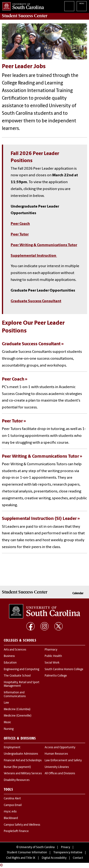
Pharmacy (51, 650)
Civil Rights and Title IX (21, 858)
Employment (12, 748)
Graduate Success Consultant (36, 301)
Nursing (9, 729)
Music (7, 722)
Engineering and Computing (21, 669)
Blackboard (11, 818)
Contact (78, 858)
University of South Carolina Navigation (82, 6)
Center (25, 16)
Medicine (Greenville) (18, 716)
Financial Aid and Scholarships (23, 761)
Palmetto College (56, 676)
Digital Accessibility (54, 858)
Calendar (78, 593)
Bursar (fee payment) (17, 767)
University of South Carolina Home (22, 5)
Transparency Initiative (68, 853)
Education (10, 663)
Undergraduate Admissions (21, 754)
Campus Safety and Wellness (22, 825)
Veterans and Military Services (23, 774)
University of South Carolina (37, 847)
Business (9, 656)
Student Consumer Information (27, 853)
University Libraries (57, 767)
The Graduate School (17, 676)
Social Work (52, 663)
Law (6, 703)
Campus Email (13, 805)
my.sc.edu (10, 812)
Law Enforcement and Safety (63, 761)
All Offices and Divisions (60, 774)
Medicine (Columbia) (17, 709)
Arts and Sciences (15, 650)
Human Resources (56, 754)
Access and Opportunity (60, 748)
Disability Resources (17, 780)
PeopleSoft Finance (16, 831)
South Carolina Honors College (64, 669)
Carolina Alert (12, 799)
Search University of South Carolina (69, 6)
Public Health (53, 656)
